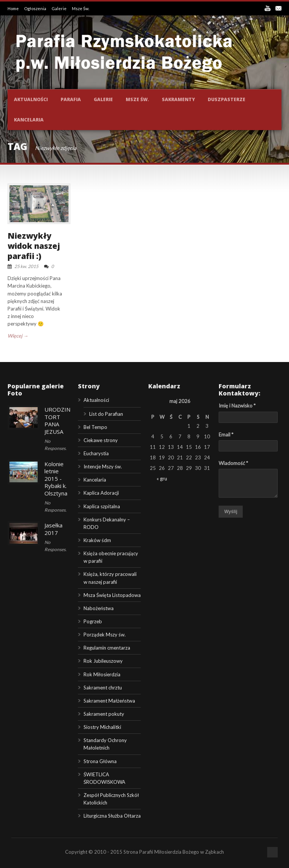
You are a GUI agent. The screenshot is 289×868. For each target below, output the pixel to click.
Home (14, 8)
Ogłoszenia (36, 8)
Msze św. (137, 99)
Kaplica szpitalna (102, 506)
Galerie (59, 8)
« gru (162, 479)
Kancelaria (29, 120)
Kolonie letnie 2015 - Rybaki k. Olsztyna (56, 479)
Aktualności (31, 99)
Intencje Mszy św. (103, 467)
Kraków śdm (97, 540)
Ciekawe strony (101, 440)
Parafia (71, 99)
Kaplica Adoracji (101, 493)
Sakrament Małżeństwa (109, 701)
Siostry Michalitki (102, 727)
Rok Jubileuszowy (103, 661)
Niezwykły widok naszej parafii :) (34, 246)
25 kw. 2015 (26, 266)
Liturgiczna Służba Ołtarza (112, 816)
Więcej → (18, 336)
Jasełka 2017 (53, 529)
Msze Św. (81, 8)
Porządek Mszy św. (105, 635)
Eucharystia (96, 453)
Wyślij (231, 512)
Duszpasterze (227, 99)
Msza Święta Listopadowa (112, 595)
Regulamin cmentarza (107, 648)
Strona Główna (100, 761)
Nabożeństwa (99, 608)
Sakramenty (178, 99)
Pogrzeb (93, 621)
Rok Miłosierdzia (102, 674)
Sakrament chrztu (103, 688)
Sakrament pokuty (104, 714)
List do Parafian (106, 414)
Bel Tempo (95, 427)
